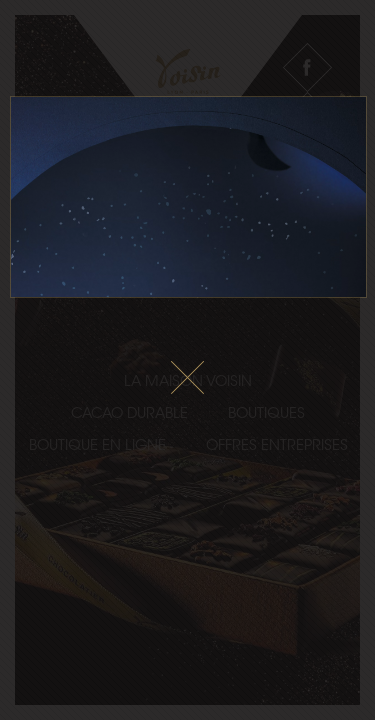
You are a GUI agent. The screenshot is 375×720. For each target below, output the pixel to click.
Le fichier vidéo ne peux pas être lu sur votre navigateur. (188, 197)
